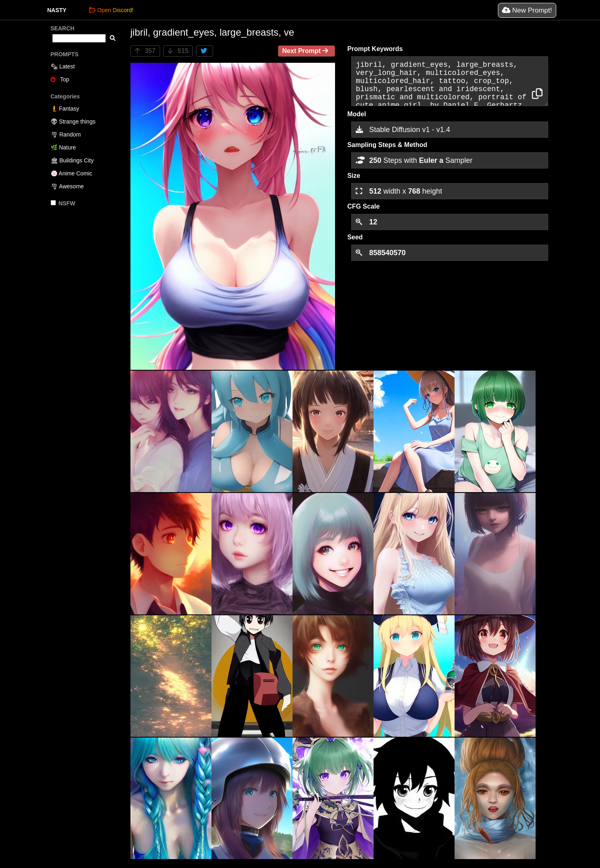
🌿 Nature (63, 147)
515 (178, 51)
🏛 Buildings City (72, 160)
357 (145, 51)
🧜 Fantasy (65, 109)
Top (60, 79)
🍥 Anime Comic (72, 173)
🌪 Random (66, 134)
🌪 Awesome (67, 186)
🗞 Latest (63, 66)
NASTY (57, 10)
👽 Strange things (73, 122)
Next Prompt (307, 51)
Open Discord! (111, 10)
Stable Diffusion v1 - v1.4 (403, 130)
